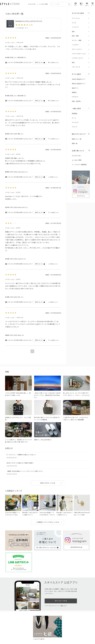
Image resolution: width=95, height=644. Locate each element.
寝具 (73, 32)
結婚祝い (75, 92)
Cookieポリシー (40, 637)
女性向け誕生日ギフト (79, 79)
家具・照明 (75, 36)
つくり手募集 (35, 633)
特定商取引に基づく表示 (52, 637)
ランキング (75, 122)
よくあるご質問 (44, 4)
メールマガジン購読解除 (79, 165)
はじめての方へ (32, 4)
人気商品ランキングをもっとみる (47, 525)
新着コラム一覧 (77, 139)
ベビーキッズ (76, 67)
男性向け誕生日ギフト (79, 84)
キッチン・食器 (77, 40)
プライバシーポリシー (12, 637)
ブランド (75, 127)
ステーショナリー (77, 49)
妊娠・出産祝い (77, 101)
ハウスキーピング (77, 58)
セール (74, 118)
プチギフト (75, 97)
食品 (73, 63)
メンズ (74, 23)
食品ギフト (75, 88)
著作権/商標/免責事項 (6, 639)
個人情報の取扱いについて (27, 637)
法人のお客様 (26, 633)
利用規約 (2, 637)
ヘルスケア (75, 45)
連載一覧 (75, 143)
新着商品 (75, 114)
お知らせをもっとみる (48, 486)
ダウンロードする (61, 577)
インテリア (75, 27)
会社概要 (62, 637)
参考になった (40, 65)
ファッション (76, 18)
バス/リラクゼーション (79, 54)
